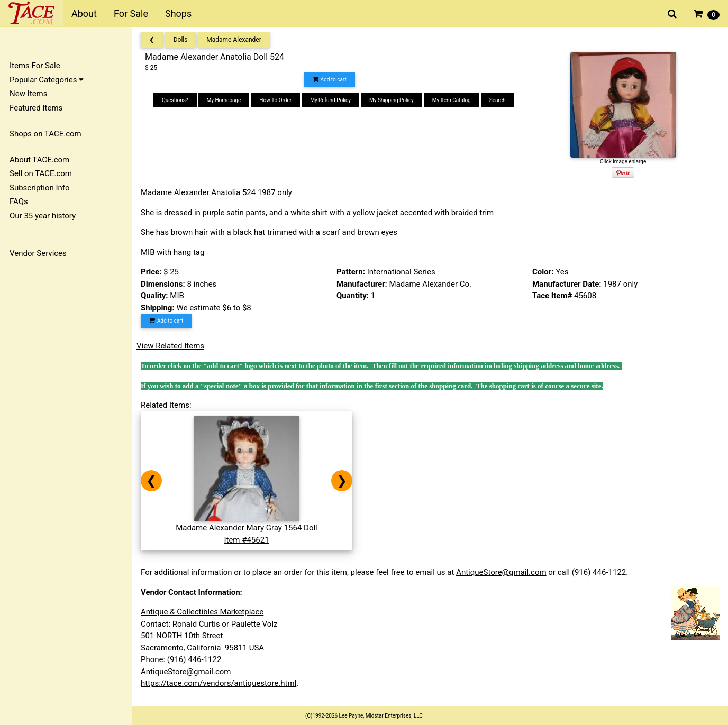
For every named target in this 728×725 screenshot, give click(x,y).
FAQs (19, 201)
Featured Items (36, 108)
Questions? (175, 100)
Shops (178, 13)
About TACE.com (39, 160)
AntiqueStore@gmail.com (501, 572)
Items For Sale (35, 66)
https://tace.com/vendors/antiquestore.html (219, 683)
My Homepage (224, 100)
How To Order (275, 100)
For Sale (131, 13)
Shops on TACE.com (46, 134)
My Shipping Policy (392, 100)
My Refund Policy (330, 100)
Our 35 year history (43, 216)
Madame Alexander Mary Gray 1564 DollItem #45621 (247, 528)
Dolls (181, 40)
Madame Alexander (234, 40)
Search (498, 100)
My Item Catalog (452, 100)
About (84, 13)
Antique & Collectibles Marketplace (202, 612)
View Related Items (170, 346)
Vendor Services (38, 253)
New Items (28, 94)
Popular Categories (47, 80)
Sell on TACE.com (41, 173)
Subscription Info (40, 188)
